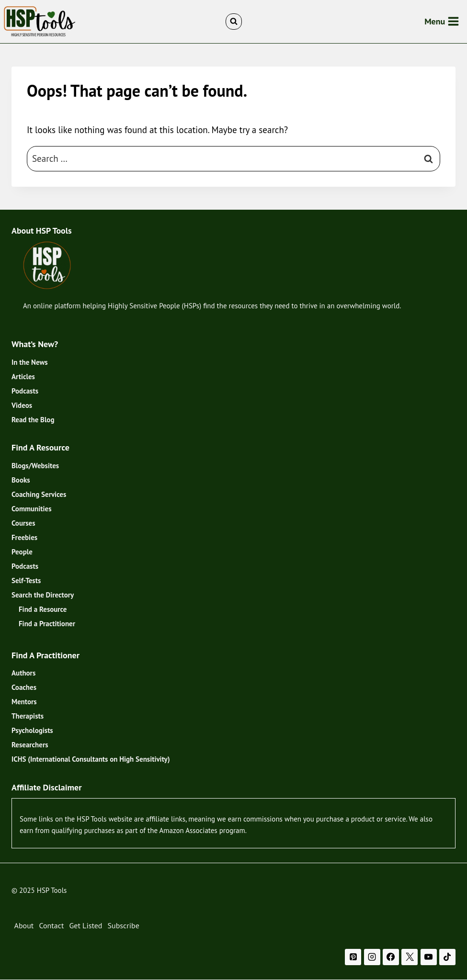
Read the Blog (33, 420)
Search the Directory (43, 595)
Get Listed (86, 925)
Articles (23, 377)
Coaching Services (39, 494)
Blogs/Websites (35, 466)
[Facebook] (391, 957)
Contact (51, 925)
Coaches (24, 687)
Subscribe (124, 925)
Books (21, 480)
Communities (32, 509)
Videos (22, 405)
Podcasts (25, 391)
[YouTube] (429, 957)
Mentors (24, 702)
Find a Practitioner (47, 624)
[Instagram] (372, 957)
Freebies (24, 537)
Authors (23, 673)
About (24, 925)
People (22, 552)
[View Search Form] (234, 22)
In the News (30, 362)
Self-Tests (26, 580)
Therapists (28, 716)
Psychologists (32, 730)
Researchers (30, 745)
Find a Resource (43, 609)
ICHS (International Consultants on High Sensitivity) (91, 759)
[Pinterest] (353, 957)
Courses (23, 523)
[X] (410, 957)
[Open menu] (442, 21)
